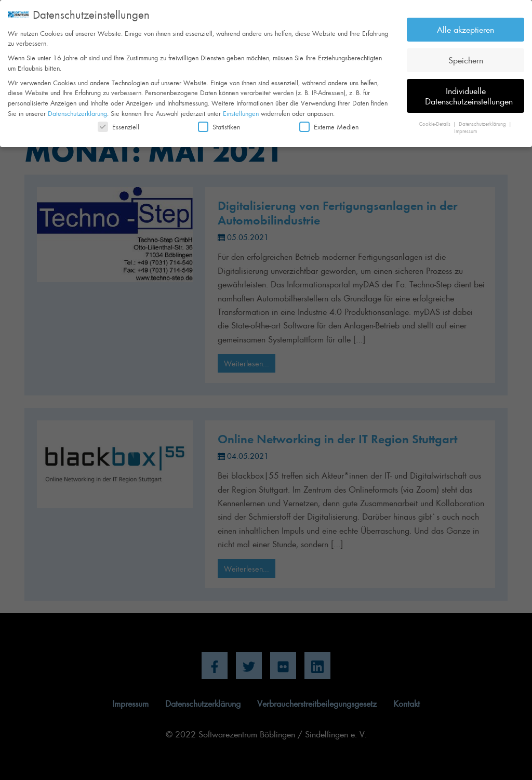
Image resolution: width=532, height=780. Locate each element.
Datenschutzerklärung (77, 109)
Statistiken (219, 123)
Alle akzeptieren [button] (465, 25)
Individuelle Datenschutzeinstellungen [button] (469, 92)
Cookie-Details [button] (435, 120)
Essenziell (118, 123)
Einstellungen (241, 109)
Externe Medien (329, 123)
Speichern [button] (466, 56)
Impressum (465, 127)
